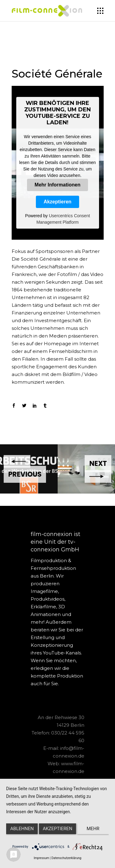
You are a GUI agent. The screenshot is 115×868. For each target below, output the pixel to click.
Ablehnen (22, 829)
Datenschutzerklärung (66, 858)
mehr (93, 829)
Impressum (41, 858)
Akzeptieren (57, 202)
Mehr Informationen (57, 185)
